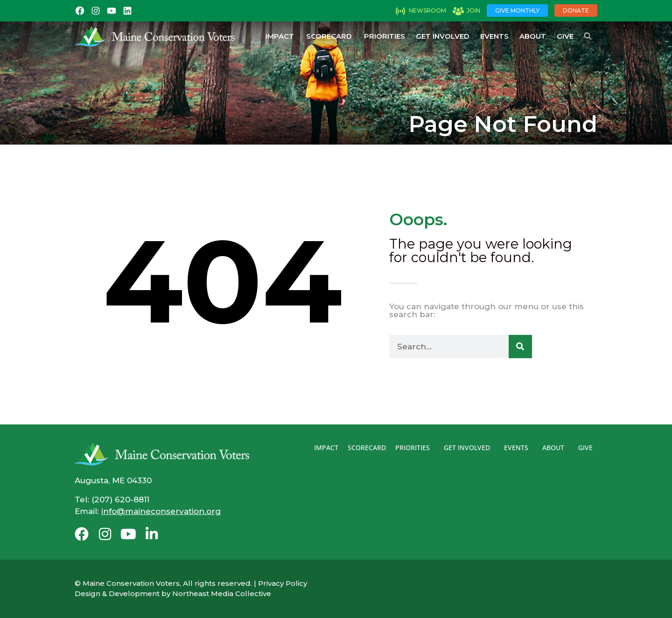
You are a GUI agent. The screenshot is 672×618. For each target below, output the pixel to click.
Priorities (385, 36)
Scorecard (329, 36)
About (533, 36)
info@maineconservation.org (161, 511)
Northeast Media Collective (222, 594)
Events (494, 36)
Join (473, 10)
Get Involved (443, 36)
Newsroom (427, 10)
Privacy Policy (283, 583)
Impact (280, 36)
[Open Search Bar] (588, 36)
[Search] (520, 347)
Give (565, 36)
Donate (576, 10)
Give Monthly (517, 10)
